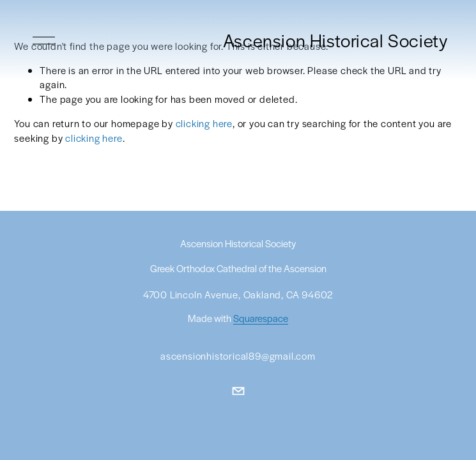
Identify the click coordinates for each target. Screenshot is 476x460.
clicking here (204, 123)
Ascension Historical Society (335, 40)
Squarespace (261, 319)
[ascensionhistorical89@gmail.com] (238, 391)
